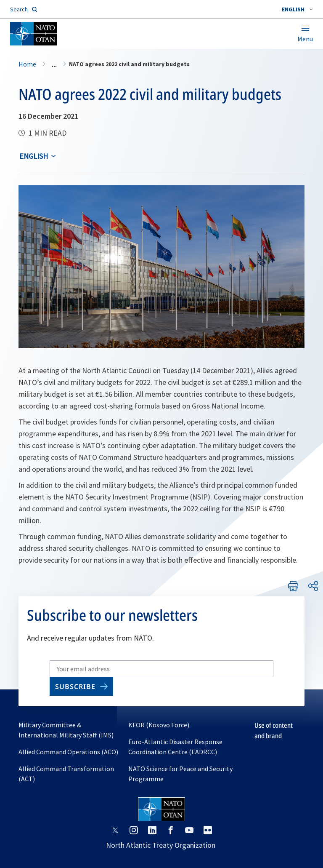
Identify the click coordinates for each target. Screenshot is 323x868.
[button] (297, 9)
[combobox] (297, 9)
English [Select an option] (34, 156)
